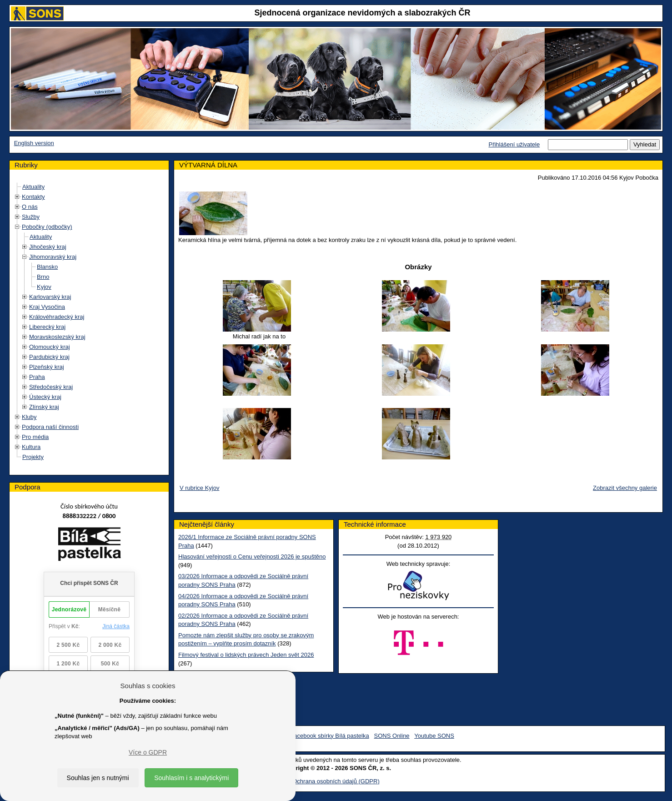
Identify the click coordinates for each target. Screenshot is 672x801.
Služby (31, 217)
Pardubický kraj (49, 357)
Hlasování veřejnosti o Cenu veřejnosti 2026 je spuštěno (252, 557)
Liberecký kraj (47, 327)
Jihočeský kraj (48, 247)
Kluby (29, 417)
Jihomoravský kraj (53, 257)
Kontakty (33, 197)
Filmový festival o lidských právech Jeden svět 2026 (246, 655)
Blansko (47, 267)
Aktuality (33, 187)
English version (34, 143)
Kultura (31, 447)
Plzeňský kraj (47, 367)
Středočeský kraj (51, 387)
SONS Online (392, 736)
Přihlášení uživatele (514, 144)
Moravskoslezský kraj (57, 337)
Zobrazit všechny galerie (625, 488)
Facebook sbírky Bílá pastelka (329, 736)
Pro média (35, 437)
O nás (30, 207)
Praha (37, 377)
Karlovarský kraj (50, 297)
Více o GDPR (148, 752)
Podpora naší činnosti (50, 427)
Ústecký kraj (45, 397)
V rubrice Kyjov (199, 488)
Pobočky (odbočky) (47, 227)
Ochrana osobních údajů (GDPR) (336, 781)
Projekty (33, 457)
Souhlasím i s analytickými (191, 778)
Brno (43, 277)
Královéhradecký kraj (57, 317)
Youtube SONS (434, 736)
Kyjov (44, 287)
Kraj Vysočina (47, 307)
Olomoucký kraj (50, 347)
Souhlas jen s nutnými (98, 778)
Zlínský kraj (44, 407)
